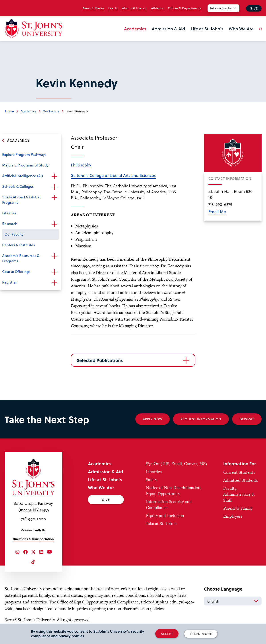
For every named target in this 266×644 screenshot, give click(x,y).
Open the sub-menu (54, 176)
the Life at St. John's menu (192, 36)
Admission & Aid (168, 29)
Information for (221, 8)
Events (113, 8)
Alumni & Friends (134, 8)
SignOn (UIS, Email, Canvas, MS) (177, 464)
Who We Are (241, 29)
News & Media (93, 8)
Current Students (239, 472)
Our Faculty (51, 111)
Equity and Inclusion (165, 516)
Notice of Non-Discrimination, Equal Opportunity (174, 491)
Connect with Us (33, 530)
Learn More (201, 634)
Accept (167, 634)
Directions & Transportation (33, 539)
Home (10, 111)
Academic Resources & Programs (21, 258)
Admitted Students (241, 480)
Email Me (217, 211)
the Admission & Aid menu (153, 36)
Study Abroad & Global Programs (21, 200)
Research (10, 224)
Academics (135, 29)
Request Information (201, 419)
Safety (151, 480)
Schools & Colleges (18, 186)
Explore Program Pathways (24, 154)
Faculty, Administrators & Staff (239, 494)
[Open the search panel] (260, 33)
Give (254, 8)
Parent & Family (238, 508)
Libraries (9, 213)
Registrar (10, 282)
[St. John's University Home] (33, 28)
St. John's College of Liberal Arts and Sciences (113, 175)
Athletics (157, 8)
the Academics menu (125, 36)
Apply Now (152, 419)
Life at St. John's (207, 29)
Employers (233, 516)
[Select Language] (233, 601)
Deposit (247, 419)
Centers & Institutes (18, 245)
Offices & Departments (184, 8)
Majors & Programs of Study (25, 165)
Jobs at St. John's (162, 524)
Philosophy (81, 165)
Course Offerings (16, 271)
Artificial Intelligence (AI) (23, 176)
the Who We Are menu (230, 36)
